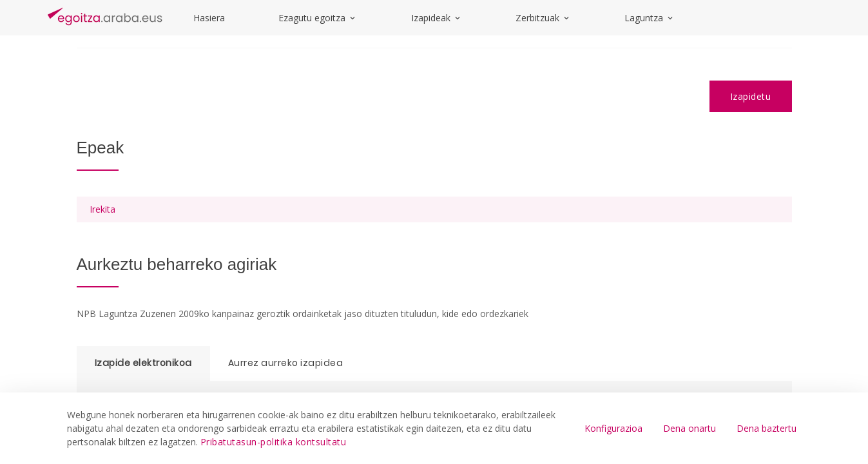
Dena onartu (690, 428)
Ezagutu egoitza (318, 18)
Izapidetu (751, 96)
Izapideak (437, 18)
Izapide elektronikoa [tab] (143, 363)
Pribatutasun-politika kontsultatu (274, 442)
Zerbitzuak (543, 18)
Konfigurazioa (613, 428)
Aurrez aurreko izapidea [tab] (286, 363)
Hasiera (209, 18)
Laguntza (650, 18)
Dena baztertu (767, 428)
